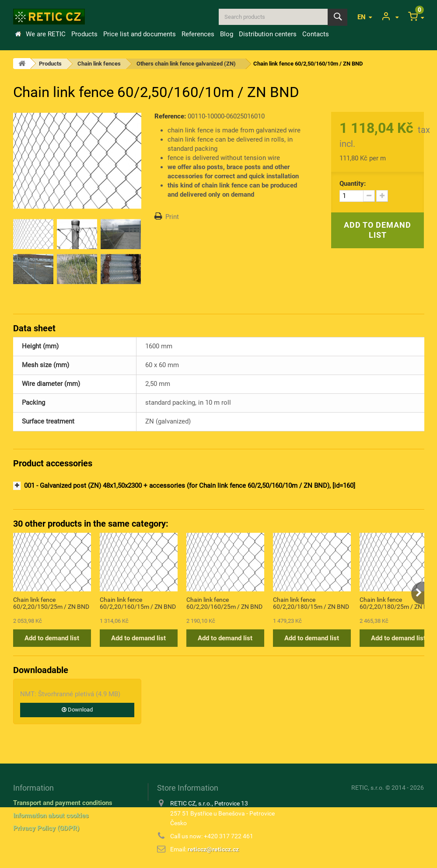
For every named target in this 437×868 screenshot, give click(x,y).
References (198, 34)
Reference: (170, 116)
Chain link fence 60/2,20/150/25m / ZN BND (51, 603)
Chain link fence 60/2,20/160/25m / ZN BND (224, 603)
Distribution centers (268, 34)
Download (77, 710)
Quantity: (353, 184)
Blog (227, 34)
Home (18, 34)
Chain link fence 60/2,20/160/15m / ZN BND (138, 603)
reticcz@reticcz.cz (213, 849)
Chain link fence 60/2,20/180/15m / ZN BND (311, 603)
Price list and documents (140, 34)
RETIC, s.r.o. (368, 788)
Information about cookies (51, 816)
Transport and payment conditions (63, 803)
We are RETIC (46, 34)
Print (172, 217)
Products (84, 34)
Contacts (316, 34)
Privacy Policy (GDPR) (46, 828)
